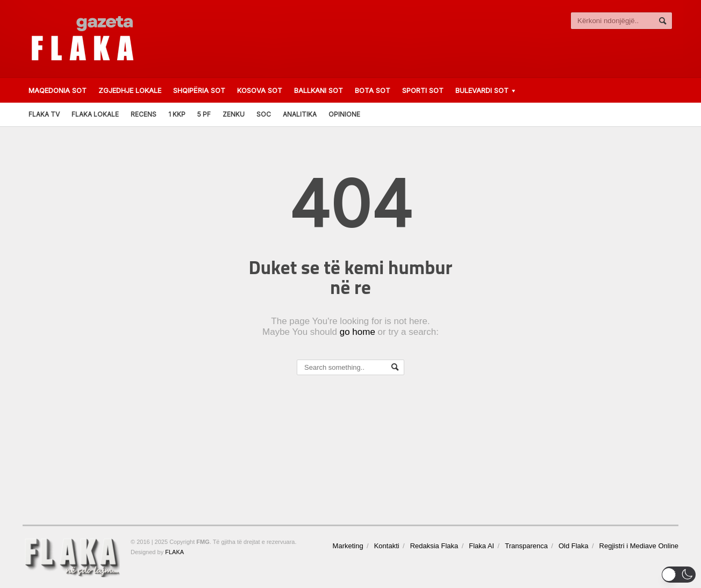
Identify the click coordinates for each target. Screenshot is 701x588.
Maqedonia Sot (58, 90)
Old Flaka (574, 546)
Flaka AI (481, 546)
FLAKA (174, 552)
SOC (264, 114)
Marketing (348, 546)
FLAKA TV (44, 114)
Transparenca (526, 546)
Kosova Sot (260, 90)
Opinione (344, 114)
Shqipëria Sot (199, 90)
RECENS (144, 114)
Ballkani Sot (319, 90)
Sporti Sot (423, 90)
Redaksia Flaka (434, 546)
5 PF (204, 114)
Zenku (234, 114)
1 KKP (177, 114)
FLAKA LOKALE (95, 114)
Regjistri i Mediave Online (639, 546)
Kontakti (387, 546)
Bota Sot (373, 90)
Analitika (300, 114)
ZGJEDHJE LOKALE (130, 90)
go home (357, 332)
